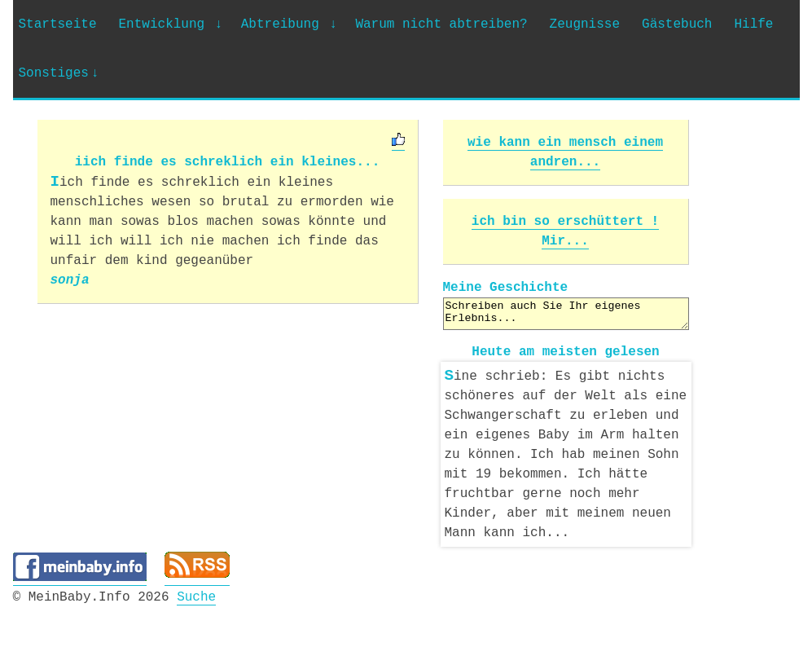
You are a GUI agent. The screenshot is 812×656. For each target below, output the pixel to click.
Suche (196, 594)
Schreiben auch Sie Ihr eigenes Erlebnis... (566, 314)
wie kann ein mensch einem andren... (565, 152)
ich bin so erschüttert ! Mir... (565, 231)
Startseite (58, 24)
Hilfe (753, 24)
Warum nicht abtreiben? (441, 24)
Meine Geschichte (506, 288)
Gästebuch (677, 24)
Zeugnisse (585, 24)
